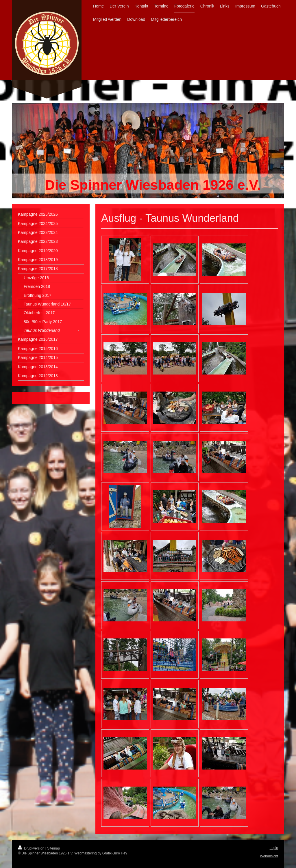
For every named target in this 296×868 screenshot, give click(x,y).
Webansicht (269, 856)
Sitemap (53, 848)
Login (274, 848)
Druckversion (32, 848)
